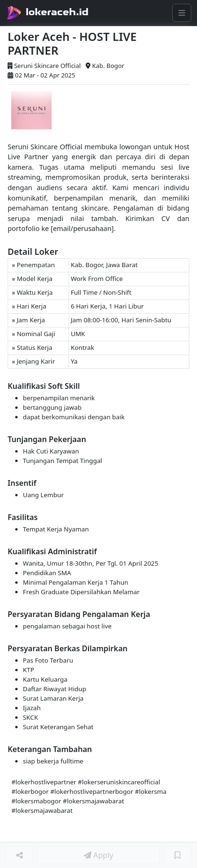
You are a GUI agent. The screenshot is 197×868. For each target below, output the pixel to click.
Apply (98, 855)
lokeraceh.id (57, 12)
